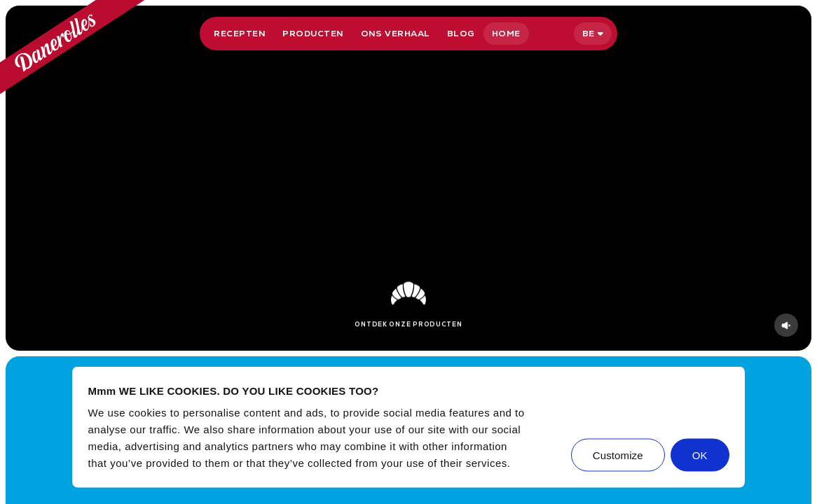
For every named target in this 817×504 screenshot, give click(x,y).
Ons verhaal (396, 34)
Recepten (240, 34)
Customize (618, 455)
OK (700, 455)
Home (506, 34)
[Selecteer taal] (593, 34)
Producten (313, 34)
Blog (461, 34)
